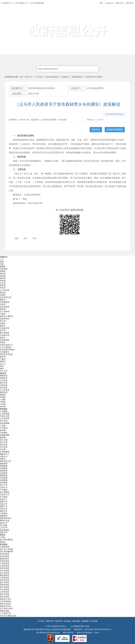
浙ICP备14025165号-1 (103, 629)
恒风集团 (4, 480)
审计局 (3, 321)
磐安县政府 (5, 575)
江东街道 (4, 380)
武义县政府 (5, 573)
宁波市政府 (5, 578)
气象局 (3, 359)
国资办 (3, 326)
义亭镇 (3, 404)
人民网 (3, 426)
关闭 (34, 238)
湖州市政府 (5, 585)
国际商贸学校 (6, 518)
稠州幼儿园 (5, 521)
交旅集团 (4, 473)
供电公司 (4, 456)
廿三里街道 (5, 390)
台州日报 (4, 447)
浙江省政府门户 (22, 3)
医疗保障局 (5, 333)
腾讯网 (3, 437)
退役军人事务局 (6, 316)
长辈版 (130, 9)
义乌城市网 (5, 414)
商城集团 (4, 466)
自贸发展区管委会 (7, 350)
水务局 (3, 304)
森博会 (3, 542)
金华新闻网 (5, 423)
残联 (2, 369)
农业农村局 (5, 307)
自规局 (3, 295)
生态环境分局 (6, 297)
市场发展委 (5, 340)
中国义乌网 (5, 416)
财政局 (3, 292)
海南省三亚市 (6, 599)
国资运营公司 (6, 461)
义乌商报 (4, 411)
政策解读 (65, 77)
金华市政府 (5, 556)
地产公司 (4, 485)
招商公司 (4, 532)
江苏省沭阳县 (6, 601)
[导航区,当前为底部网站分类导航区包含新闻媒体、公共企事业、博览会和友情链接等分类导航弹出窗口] (67, 436)
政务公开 (120, 3)
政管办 (3, 338)
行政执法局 (5, 335)
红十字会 (4, 371)
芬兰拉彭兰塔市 (6, 608)
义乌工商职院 (6, 347)
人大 (2, 259)
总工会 (3, 364)
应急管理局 (5, 319)
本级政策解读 (77, 77)
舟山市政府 (5, 589)
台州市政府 (5, 592)
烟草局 (3, 361)
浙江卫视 (4, 440)
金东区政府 (5, 561)
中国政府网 (5, 547)
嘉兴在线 (4, 445)
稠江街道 (4, 383)
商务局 (3, 309)
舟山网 (3, 449)
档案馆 (3, 271)
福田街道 (4, 378)
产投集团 (4, 490)
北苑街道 (4, 385)
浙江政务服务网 (37, 3)
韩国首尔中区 (6, 606)
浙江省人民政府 (6, 549)
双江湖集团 (5, 492)
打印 (25, 238)
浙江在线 (4, 421)
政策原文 (96, 130)
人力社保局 (5, 290)
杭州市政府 (5, 554)
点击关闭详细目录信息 (114, 114)
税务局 (3, 357)
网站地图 (76, 621)
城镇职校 (4, 516)
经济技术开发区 (6, 354)
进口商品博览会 (6, 540)
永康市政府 (5, 566)
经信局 (3, 276)
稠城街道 (4, 376)
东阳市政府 (5, 568)
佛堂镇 (3, 395)
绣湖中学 (4, 502)
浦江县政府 (5, 570)
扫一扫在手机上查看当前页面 (70, 210)
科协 (2, 366)
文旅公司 (4, 487)
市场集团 (4, 468)
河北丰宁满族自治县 (8, 616)
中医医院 (4, 513)
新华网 (3, 430)
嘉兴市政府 (5, 582)
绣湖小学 (4, 523)
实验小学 (4, 504)
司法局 (3, 288)
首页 (101, 3)
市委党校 (4, 269)
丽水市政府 (5, 597)
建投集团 (4, 475)
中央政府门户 (7, 3)
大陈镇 (3, 402)
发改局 (3, 273)
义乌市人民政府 (29, 16)
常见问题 (94, 621)
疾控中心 (4, 499)
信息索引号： (18, 88)
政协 (2, 262)
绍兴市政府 (5, 587)
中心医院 (4, 497)
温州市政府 (5, 580)
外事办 (3, 323)
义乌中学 (4, 528)
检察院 (3, 266)
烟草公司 (4, 506)
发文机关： (76, 88)
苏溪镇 (3, 397)
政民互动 (130, 3)
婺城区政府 (5, 559)
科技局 (3, 281)
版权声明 (50, 621)
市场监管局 (5, 328)
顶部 (16, 238)
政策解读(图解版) (115, 130)
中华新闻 (4, 428)
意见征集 (67, 621)
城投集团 (4, 464)
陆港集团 (4, 471)
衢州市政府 (5, 594)
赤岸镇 (3, 407)
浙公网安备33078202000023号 (48, 633)
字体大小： (92, 120)
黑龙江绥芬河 (6, 604)
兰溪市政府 (5, 563)
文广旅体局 (5, 312)
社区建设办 (5, 352)
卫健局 (3, 314)
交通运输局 (5, 302)
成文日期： (18, 94)
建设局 (3, 300)
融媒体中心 (5, 454)
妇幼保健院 (5, 530)
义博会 (3, 537)
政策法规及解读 (52, 77)
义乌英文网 (5, 418)
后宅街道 (4, 388)
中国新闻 (4, 433)
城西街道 (4, 392)
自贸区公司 (5, 494)
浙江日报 (4, 442)
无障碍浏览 (128, 15)
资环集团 (4, 483)
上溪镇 (3, 399)
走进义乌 (110, 3)
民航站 (3, 342)
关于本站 (41, 621)
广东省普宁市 (6, 613)
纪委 (2, 264)
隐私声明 (59, 621)
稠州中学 (4, 511)
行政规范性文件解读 (94, 77)
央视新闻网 (5, 435)
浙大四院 (4, 525)
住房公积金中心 (6, 345)
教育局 (3, 278)
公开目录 (39, 77)
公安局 (3, 283)
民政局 (3, 285)
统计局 (3, 331)
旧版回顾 (85, 621)
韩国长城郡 (5, 611)
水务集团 (4, 478)
